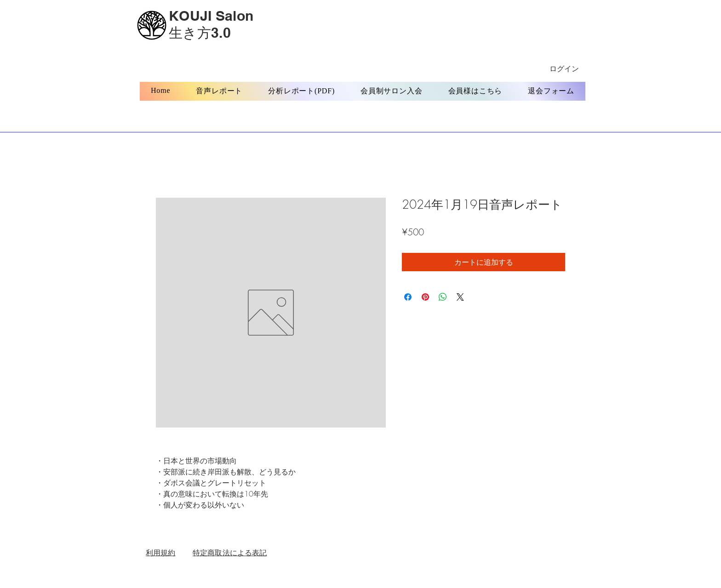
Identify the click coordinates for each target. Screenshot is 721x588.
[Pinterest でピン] (425, 297)
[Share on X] (460, 297)
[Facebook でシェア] (408, 297)
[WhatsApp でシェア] (443, 297)
